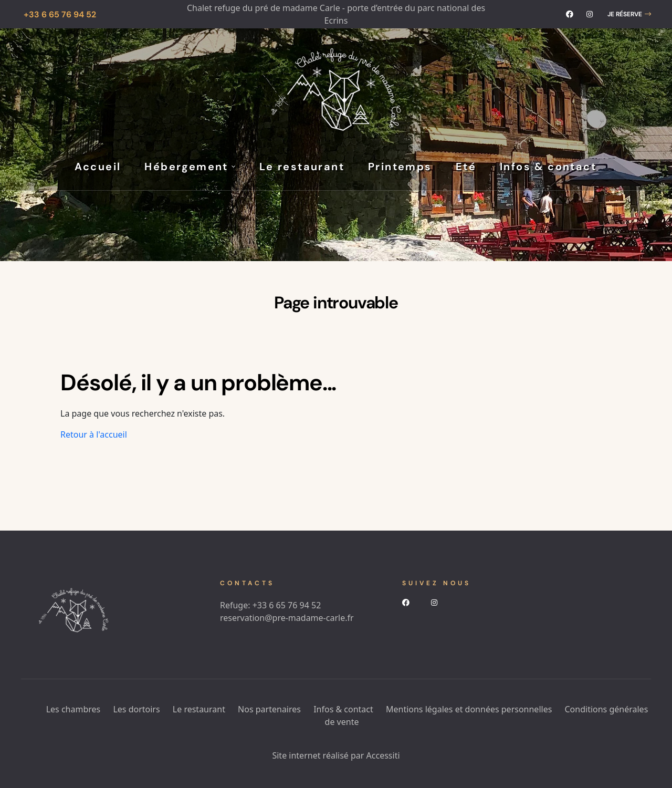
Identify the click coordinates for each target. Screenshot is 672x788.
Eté (466, 167)
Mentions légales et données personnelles (469, 709)
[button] (629, 14)
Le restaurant (302, 167)
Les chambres (73, 709)
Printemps (400, 167)
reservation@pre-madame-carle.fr (287, 618)
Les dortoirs (136, 709)
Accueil (98, 167)
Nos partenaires (269, 709)
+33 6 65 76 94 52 (287, 605)
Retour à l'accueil (94, 434)
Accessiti (383, 755)
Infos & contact (548, 167)
